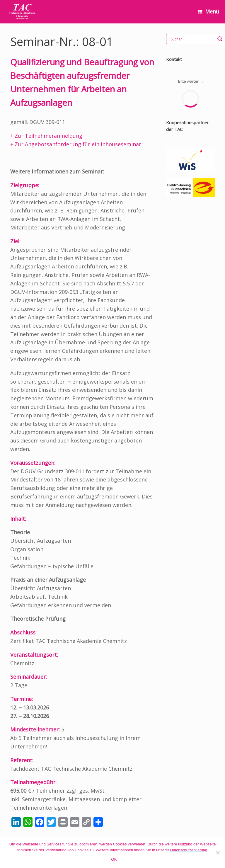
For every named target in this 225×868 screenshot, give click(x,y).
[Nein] (218, 852)
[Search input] (192, 39)
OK (114, 859)
